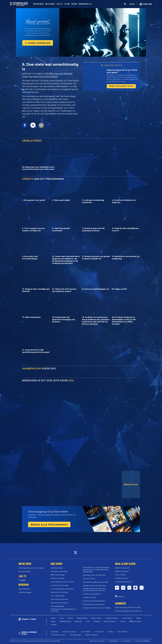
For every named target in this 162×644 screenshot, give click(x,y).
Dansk (62, 618)
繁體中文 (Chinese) (135, 621)
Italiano (53, 621)
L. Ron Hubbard (85, 632)
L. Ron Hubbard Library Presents (62, 589)
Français (54, 625)
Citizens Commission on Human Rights (97, 608)
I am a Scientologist (57, 596)
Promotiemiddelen (25, 592)
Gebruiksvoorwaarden (97, 641)
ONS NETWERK (38, 4)
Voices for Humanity (58, 578)
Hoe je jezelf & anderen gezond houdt (96, 582)
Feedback (121, 597)
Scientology (55, 632)
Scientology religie (75, 635)
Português (97, 621)
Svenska (123, 621)
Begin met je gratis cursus (121, 86)
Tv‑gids (22, 580)
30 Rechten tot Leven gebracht (94, 604)
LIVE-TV (59, 4)
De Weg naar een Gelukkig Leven (94, 586)
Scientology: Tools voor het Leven (94, 575)
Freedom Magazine (91, 635)
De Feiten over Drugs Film (92, 594)
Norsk (88, 621)
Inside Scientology (57, 568)
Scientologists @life (57, 606)
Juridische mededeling (142, 641)
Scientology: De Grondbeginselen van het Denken (64, 610)
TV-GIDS (67, 4)
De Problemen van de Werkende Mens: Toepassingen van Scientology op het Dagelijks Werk (96, 570)
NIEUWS (74, 4)
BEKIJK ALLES (131, 484)
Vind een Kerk (99, 632)
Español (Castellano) (112, 618)
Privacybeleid (126, 641)
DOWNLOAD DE (85, 4)
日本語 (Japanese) (65, 621)
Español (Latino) (96, 618)
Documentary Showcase (59, 599)
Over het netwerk (25, 571)
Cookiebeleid (113, 641)
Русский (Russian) (110, 621)
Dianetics (111, 632)
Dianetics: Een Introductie (60, 592)
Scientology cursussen (69, 632)
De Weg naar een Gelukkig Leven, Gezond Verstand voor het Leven (94, 589)
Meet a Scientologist (58, 575)
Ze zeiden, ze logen (89, 597)
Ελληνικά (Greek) (82, 618)
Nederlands (78, 621)
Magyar (138, 618)
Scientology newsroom (58, 635)
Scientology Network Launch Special (31, 568)
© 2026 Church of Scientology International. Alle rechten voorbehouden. (35, 641)
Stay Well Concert (89, 579)
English (53, 618)
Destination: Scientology (59, 571)
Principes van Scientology (60, 585)
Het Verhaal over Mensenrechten (94, 601)
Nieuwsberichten (24, 589)
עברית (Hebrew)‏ (127, 618)
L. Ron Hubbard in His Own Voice (62, 582)
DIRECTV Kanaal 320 (122, 568)
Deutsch (70, 618)
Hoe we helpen (122, 632)
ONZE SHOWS (50, 4)
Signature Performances (59, 603)
